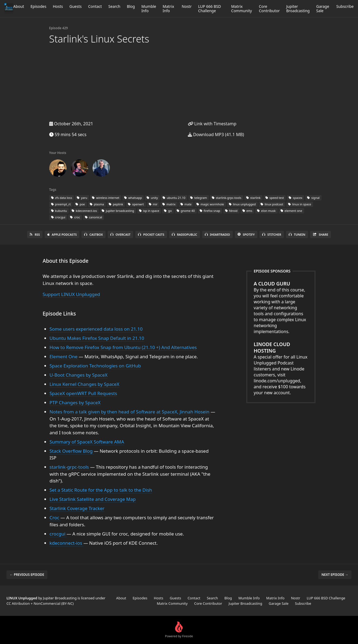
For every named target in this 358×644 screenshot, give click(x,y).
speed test (275, 198)
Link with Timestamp (212, 124)
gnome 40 (186, 211)
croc (75, 217)
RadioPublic (185, 234)
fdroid (231, 211)
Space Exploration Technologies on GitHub (95, 366)
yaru (82, 198)
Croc (55, 517)
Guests (75, 6)
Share (321, 234)
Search (114, 6)
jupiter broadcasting (118, 211)
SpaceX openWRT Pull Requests (83, 393)
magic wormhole (210, 204)
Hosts (58, 6)
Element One (64, 356)
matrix (169, 204)
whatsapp (133, 198)
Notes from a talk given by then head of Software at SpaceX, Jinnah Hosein (130, 412)
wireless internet (106, 198)
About (19, 6)
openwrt (136, 204)
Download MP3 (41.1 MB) (216, 134)
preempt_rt (61, 204)
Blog (131, 6)
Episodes (38, 6)
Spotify (246, 234)
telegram (199, 198)
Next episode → (335, 575)
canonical (94, 217)
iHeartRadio (218, 234)
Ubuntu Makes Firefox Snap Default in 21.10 (97, 338)
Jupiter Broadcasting (298, 9)
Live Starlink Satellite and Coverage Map (93, 499)
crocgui (58, 217)
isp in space (149, 211)
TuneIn (297, 234)
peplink (116, 204)
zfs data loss (62, 198)
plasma (97, 204)
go (168, 211)
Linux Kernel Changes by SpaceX (84, 384)
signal (313, 198)
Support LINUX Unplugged (71, 294)
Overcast (120, 234)
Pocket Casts (151, 234)
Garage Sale (323, 9)
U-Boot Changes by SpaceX (78, 375)
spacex (295, 198)
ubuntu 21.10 (174, 198)
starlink (253, 198)
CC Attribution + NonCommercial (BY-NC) (40, 603)
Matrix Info (168, 9)
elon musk (266, 211)
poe (80, 204)
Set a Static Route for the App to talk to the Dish (101, 490)
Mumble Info (149, 9)
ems (247, 211)
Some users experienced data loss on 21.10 (96, 329)
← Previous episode (27, 575)
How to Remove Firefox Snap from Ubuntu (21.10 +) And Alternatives (123, 347)
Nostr (187, 6)
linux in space (300, 204)
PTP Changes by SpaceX (75, 402)
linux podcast (272, 204)
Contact (95, 6)
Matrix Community (242, 9)
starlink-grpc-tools (227, 198)
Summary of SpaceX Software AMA (87, 442)
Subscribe (345, 6)
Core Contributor (269, 9)
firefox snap (210, 211)
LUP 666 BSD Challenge (209, 9)
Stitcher (272, 234)
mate (186, 204)
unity (152, 198)
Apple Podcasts (62, 234)
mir (153, 204)
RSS (35, 234)
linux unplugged (242, 204)
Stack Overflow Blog (72, 451)
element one (291, 211)
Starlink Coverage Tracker (77, 508)
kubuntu (59, 211)
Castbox (93, 234)
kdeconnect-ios (84, 211)
